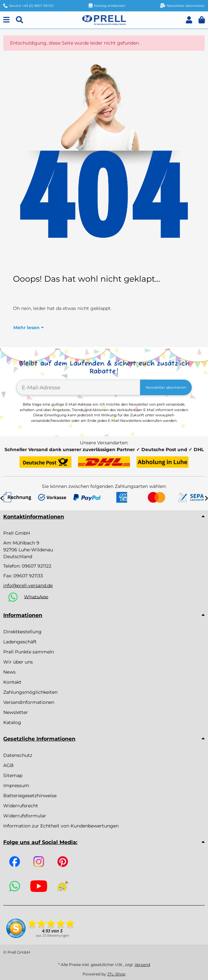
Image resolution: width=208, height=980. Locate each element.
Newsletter (16, 712)
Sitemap (13, 775)
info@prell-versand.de (28, 585)
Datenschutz (18, 755)
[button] (189, 20)
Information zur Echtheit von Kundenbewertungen (61, 826)
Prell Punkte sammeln (29, 652)
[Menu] (6, 20)
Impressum (16, 785)
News (9, 672)
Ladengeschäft (20, 642)
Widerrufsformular (25, 816)
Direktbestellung (22, 632)
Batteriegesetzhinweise (30, 796)
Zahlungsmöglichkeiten (30, 692)
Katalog (12, 722)
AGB (8, 765)
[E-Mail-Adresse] (78, 387)
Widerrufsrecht (21, 806)
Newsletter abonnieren (166, 387)
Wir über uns (18, 662)
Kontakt (12, 682)
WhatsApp (36, 597)
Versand (142, 965)
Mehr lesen (29, 328)
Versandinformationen (29, 702)
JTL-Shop (116, 974)
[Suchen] (19, 20)
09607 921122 (37, 566)
